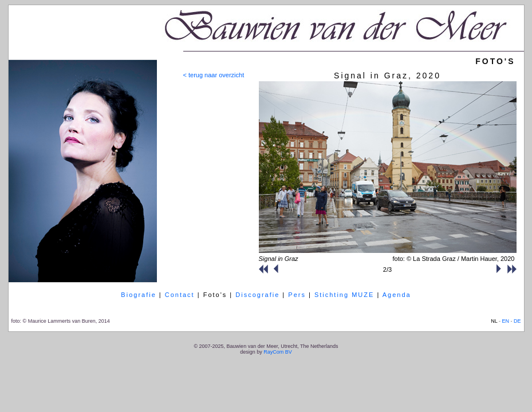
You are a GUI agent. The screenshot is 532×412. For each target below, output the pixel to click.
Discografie (257, 295)
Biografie (138, 295)
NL (494, 321)
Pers (297, 295)
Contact (180, 295)
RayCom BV (278, 352)
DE (517, 321)
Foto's (215, 295)
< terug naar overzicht (214, 75)
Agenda (397, 295)
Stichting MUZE (344, 295)
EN (505, 321)
